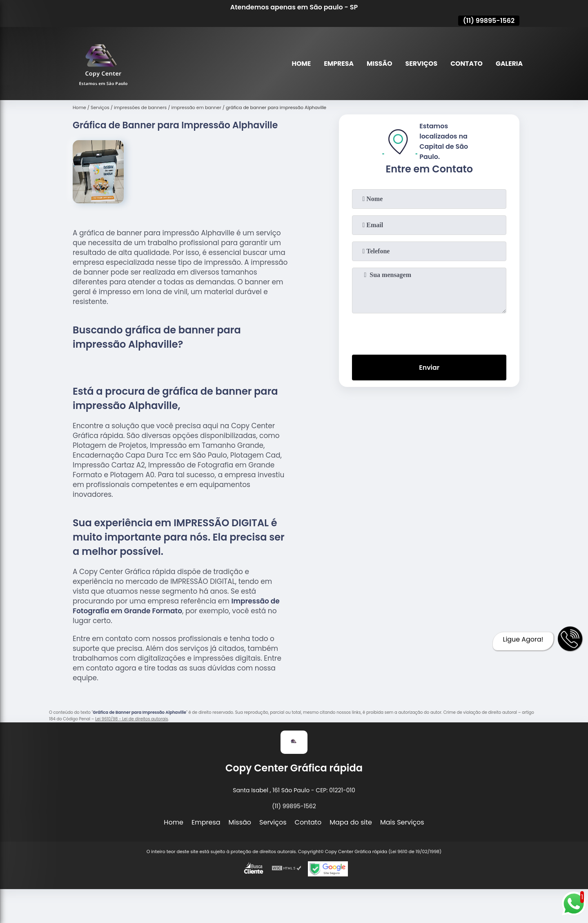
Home (299, 64)
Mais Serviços (402, 822)
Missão (378, 64)
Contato (466, 64)
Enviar (429, 368)
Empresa (336, 64)
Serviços (420, 64)
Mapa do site (351, 822)
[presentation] (429, 332)
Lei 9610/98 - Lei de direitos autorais (131, 719)
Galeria (509, 64)
